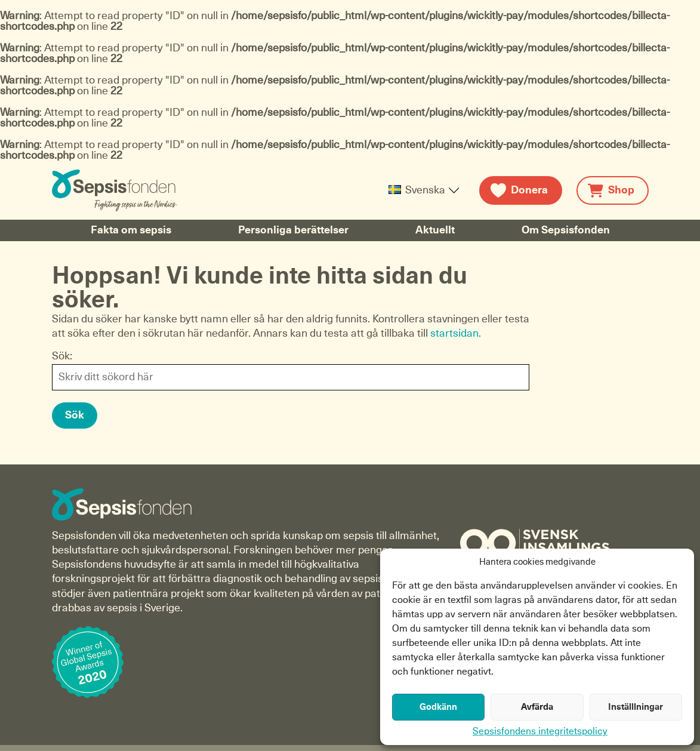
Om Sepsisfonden (566, 230)
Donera (529, 190)
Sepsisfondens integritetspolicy (540, 731)
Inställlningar (636, 707)
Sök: (62, 356)
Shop (621, 190)
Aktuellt (435, 230)
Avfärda (537, 707)
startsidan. (456, 334)
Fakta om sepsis (131, 230)
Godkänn (438, 707)
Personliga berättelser (293, 230)
